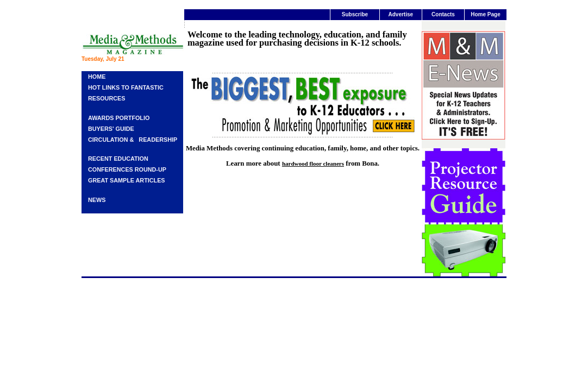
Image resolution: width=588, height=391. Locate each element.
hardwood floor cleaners (313, 163)
